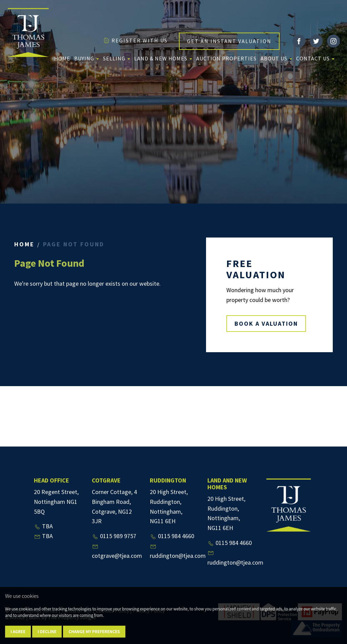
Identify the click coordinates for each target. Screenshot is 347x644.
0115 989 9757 (114, 536)
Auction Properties (226, 58)
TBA (43, 526)
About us (276, 58)
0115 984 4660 (172, 536)
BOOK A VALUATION (266, 324)
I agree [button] (18, 632)
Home (62, 58)
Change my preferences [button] (94, 632)
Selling (117, 58)
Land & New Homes (163, 58)
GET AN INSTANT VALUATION (229, 41)
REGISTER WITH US (135, 40)
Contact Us (315, 58)
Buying (87, 58)
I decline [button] (47, 632)
